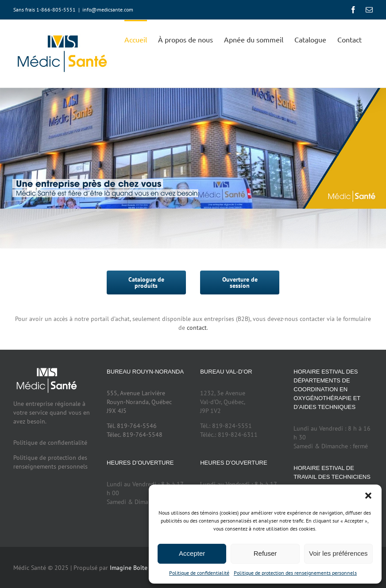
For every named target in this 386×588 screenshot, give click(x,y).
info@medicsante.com (108, 10)
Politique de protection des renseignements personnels (295, 573)
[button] (368, 496)
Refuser (265, 553)
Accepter (192, 553)
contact (197, 328)
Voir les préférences (338, 553)
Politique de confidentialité (199, 573)
